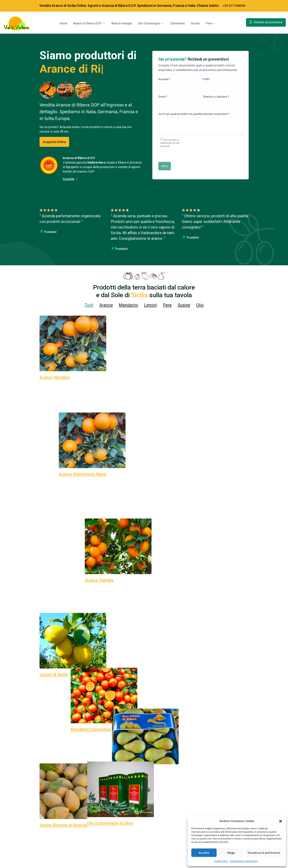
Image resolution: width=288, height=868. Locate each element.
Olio (200, 305)
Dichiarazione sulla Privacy (244, 861)
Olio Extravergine (149, 23)
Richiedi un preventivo (266, 22)
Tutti (89, 305)
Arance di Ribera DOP (87, 23)
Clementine (177, 23)
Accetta (204, 853)
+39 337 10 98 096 (215, 555)
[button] (281, 821)
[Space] (16, 23)
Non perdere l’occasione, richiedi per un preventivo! (86, 695)
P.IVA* (206, 79)
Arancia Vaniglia (122, 23)
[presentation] (216, 149)
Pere (209, 23)
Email (163, 97)
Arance (106, 305)
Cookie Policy (221, 861)
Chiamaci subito (144, 856)
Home (63, 23)
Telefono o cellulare (216, 97)
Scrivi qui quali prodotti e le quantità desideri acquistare (194, 114)
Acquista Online (54, 142)
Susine (195, 23)
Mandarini (128, 305)
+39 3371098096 (234, 6)
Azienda (164, 79)
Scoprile (71, 179)
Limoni (151, 305)
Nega (231, 853)
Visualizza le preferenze (264, 853)
